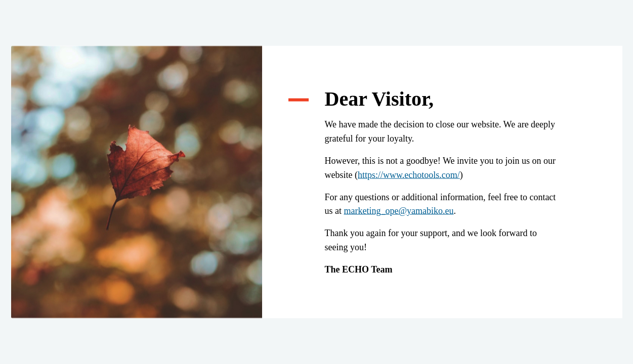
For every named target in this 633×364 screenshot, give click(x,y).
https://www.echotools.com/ (409, 174)
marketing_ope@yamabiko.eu (399, 211)
